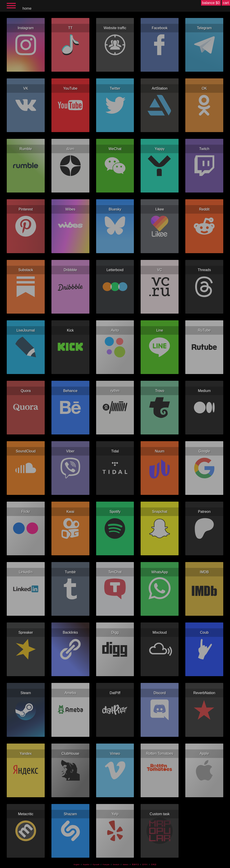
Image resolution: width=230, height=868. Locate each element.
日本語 (154, 865)
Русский (96, 865)
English (77, 865)
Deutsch (116, 865)
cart (226, 3)
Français (106, 865)
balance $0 (211, 3)
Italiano (126, 865)
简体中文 (135, 865)
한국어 (145, 865)
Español (86, 865)
